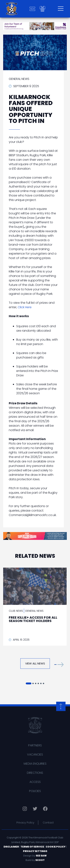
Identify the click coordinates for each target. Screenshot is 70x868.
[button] (59, 664)
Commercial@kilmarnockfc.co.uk (32, 515)
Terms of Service (32, 847)
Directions (35, 773)
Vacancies (35, 754)
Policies (35, 791)
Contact (48, 823)
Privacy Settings (35, 851)
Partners (35, 745)
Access (35, 782)
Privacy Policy (25, 823)
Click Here (25, 307)
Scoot (40, 860)
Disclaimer (11, 847)
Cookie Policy (56, 847)
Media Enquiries (35, 764)
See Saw (41, 856)
